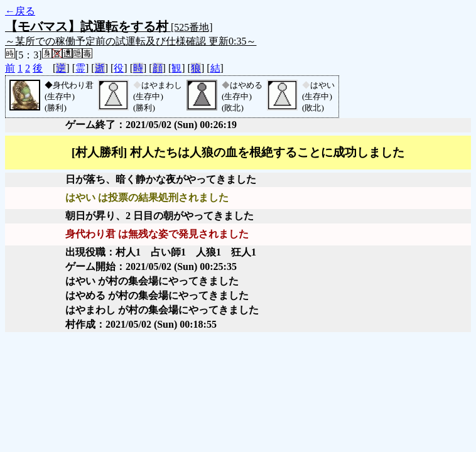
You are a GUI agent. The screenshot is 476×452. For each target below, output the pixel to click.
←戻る (20, 11)
